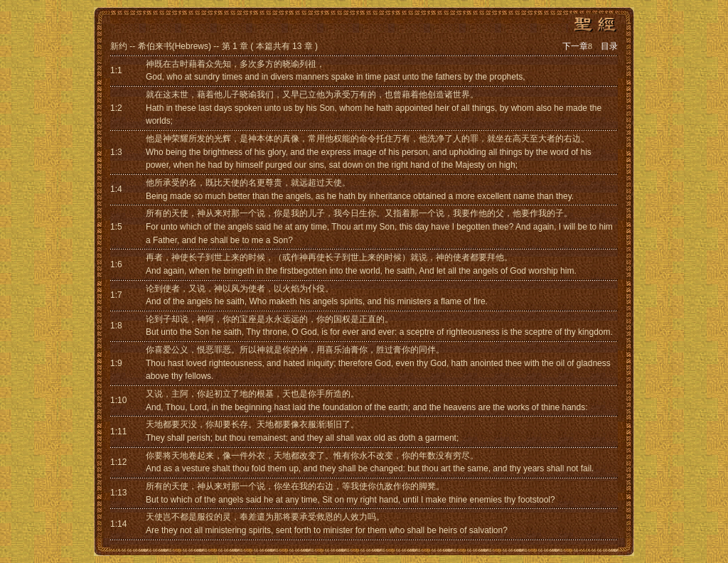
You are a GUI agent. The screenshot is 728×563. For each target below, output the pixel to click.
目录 (609, 46)
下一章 (577, 46)
